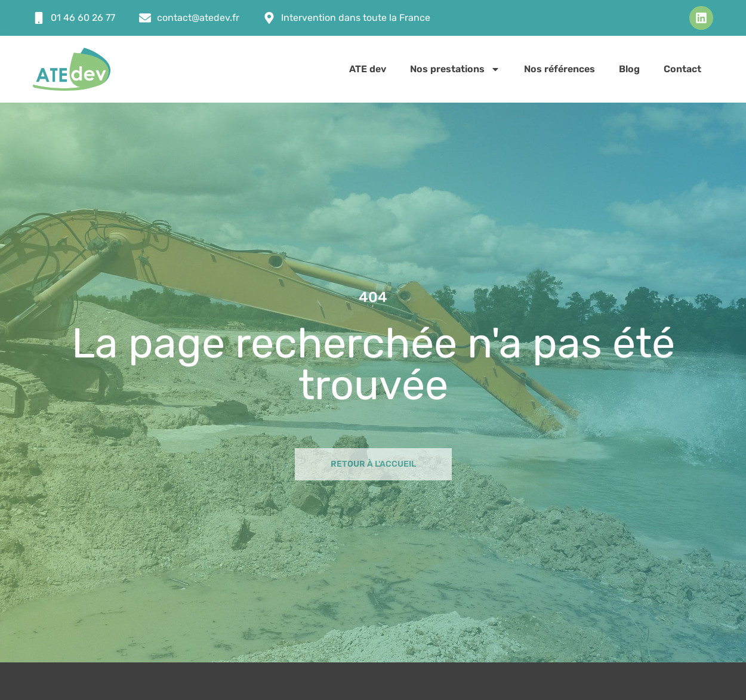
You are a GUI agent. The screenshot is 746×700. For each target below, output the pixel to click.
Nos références (559, 69)
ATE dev (368, 69)
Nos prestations (455, 69)
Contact (682, 69)
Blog (629, 69)
